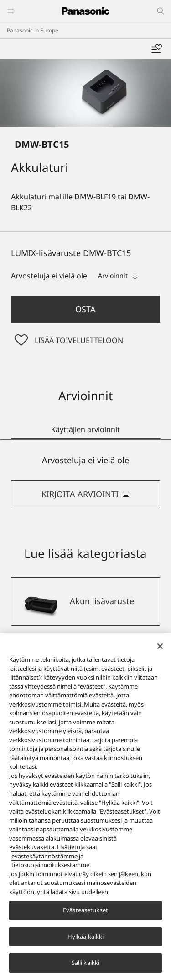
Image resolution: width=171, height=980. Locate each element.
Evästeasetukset (85, 910)
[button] (85, 309)
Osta (85, 309)
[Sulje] (160, 647)
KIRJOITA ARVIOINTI (85, 494)
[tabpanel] (85, 481)
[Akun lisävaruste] (85, 601)
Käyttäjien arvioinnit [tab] (85, 429)
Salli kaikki (86, 963)
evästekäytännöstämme (44, 856)
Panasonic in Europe (33, 30)
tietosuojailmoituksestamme (50, 865)
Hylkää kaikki (86, 937)
